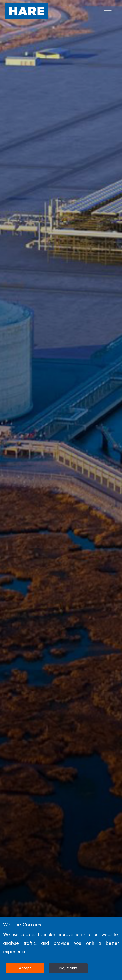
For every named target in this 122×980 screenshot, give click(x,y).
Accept (25, 968)
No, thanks (68, 968)
